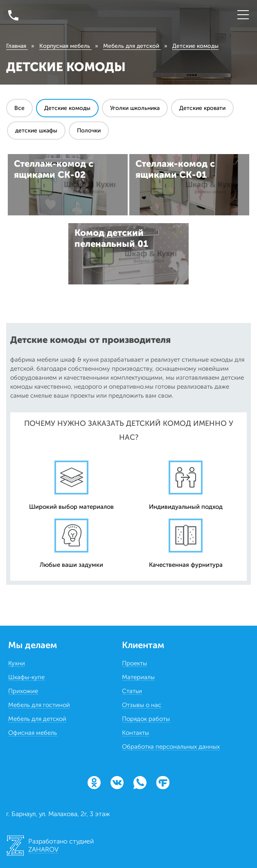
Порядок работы (146, 719)
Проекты (134, 663)
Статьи (132, 691)
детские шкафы (36, 131)
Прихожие (23, 691)
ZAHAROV (43, 849)
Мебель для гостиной (39, 705)
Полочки (89, 131)
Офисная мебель (33, 733)
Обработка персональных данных (171, 747)
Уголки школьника (135, 108)
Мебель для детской (37, 719)
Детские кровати (202, 108)
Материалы (138, 677)
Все (19, 108)
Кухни (17, 663)
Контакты (135, 733)
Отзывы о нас (142, 705)
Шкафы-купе (26, 677)
